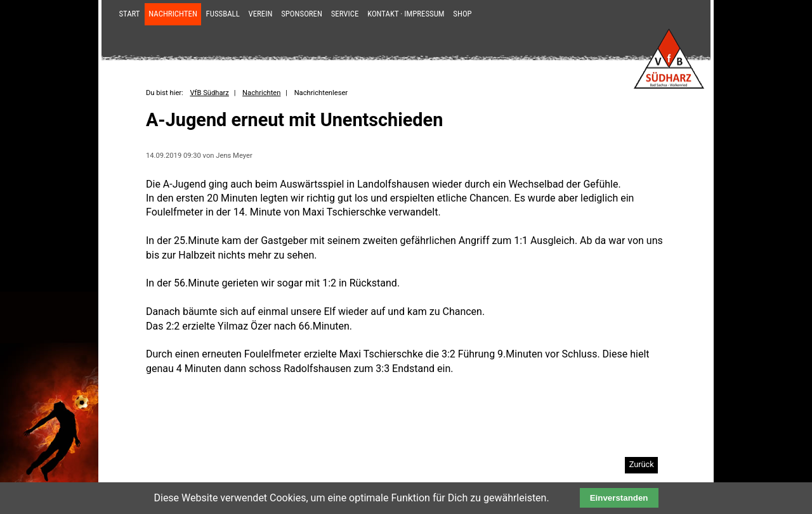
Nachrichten (173, 14)
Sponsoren (302, 14)
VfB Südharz (209, 93)
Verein (261, 14)
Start (129, 14)
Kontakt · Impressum (406, 14)
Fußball (223, 14)
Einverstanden (619, 498)
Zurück (642, 464)
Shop (462, 14)
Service (345, 14)
